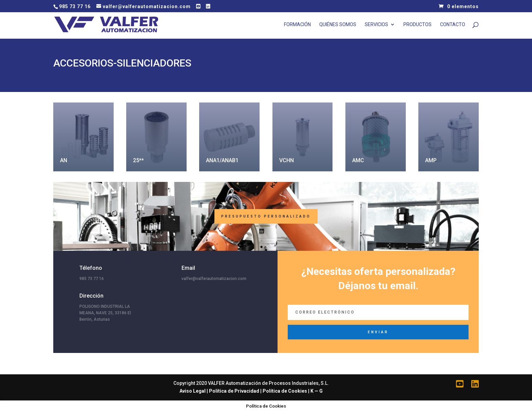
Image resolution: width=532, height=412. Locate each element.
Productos (417, 25)
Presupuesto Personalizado (266, 216)
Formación (297, 25)
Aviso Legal (193, 391)
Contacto (453, 25)
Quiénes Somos (338, 25)
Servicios (376, 25)
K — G (317, 391)
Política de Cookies (285, 391)
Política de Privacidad (234, 391)
